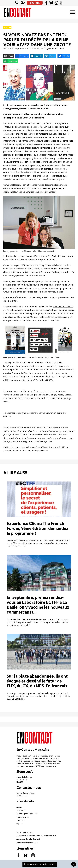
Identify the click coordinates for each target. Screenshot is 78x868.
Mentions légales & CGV (27, 842)
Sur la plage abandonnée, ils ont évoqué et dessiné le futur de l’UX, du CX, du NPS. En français (37, 681)
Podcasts (20, 820)
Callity (38, 297)
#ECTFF (7, 27)
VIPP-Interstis (63, 144)
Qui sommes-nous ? (25, 832)
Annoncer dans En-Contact (28, 839)
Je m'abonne (35, 3)
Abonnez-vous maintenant (40, 864)
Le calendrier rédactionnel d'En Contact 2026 (36, 836)
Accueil (20, 807)
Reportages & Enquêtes (27, 814)
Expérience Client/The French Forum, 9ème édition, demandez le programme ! (37, 528)
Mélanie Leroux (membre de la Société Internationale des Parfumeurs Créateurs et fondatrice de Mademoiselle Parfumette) (38, 141)
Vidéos (19, 824)
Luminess (51, 192)
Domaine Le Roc (20, 373)
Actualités (21, 810)
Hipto (30, 297)
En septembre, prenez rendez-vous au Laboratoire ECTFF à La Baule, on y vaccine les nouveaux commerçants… (38, 605)
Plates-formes (23, 817)
